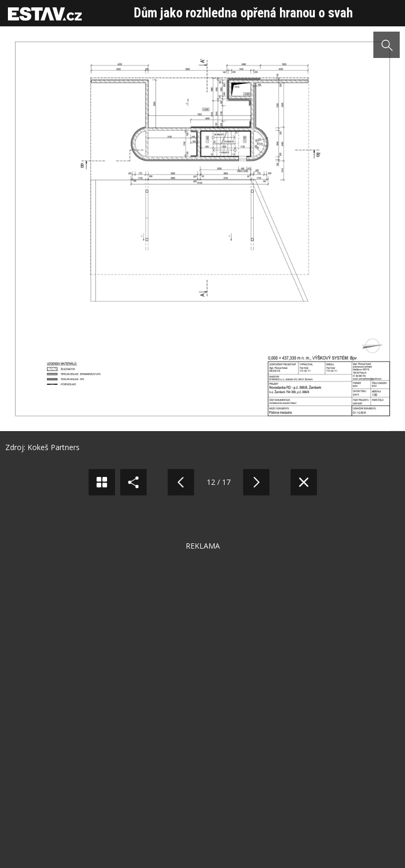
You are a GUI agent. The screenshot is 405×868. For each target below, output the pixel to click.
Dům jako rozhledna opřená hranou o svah (243, 13)
